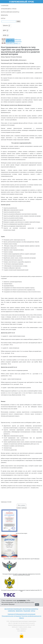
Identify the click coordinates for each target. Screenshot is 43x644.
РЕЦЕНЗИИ (27, 611)
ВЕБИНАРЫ (4, 15)
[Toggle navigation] (7, 26)
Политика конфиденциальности (31, 616)
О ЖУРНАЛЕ (5, 6)
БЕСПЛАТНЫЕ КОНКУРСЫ (30, 609)
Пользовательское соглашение (11, 616)
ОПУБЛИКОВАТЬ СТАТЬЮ (9, 9)
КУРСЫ (3, 18)
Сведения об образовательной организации (21, 614)
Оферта (21, 618)
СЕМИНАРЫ (11, 611)
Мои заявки (22, 505)
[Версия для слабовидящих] (22, 636)
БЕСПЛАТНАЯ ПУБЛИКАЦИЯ (13, 609)
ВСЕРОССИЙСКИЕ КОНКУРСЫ (10, 12)
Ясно (37, 605)
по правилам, (21, 600)
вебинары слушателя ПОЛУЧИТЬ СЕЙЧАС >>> (14, 41)
